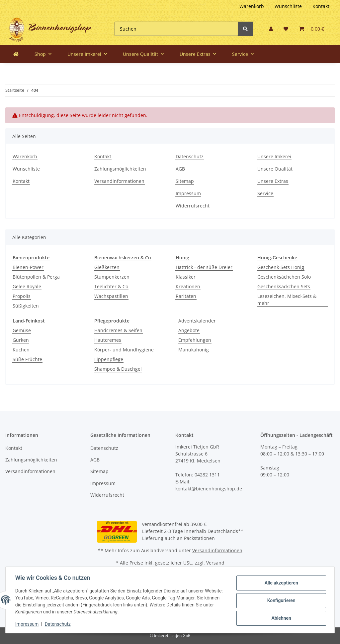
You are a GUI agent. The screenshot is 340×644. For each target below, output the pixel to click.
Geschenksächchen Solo (284, 277)
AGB (180, 169)
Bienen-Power (28, 267)
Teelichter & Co (111, 286)
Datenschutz (190, 156)
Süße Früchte (27, 359)
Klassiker (186, 277)
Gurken (21, 340)
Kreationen (188, 286)
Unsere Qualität (275, 169)
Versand (215, 563)
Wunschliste (288, 6)
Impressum (188, 193)
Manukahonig (194, 350)
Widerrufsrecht (193, 206)
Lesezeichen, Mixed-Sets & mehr (287, 300)
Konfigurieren (280, 600)
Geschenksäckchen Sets (284, 286)
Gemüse (22, 330)
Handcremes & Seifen (118, 330)
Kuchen (21, 350)
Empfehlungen (195, 340)
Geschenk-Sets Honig (281, 267)
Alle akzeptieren (280, 583)
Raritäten (186, 296)
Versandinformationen (119, 181)
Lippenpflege (109, 359)
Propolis (22, 296)
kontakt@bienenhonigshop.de (209, 489)
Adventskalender (197, 321)
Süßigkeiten (26, 306)
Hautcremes (108, 340)
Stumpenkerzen (112, 277)
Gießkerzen (107, 267)
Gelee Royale (27, 286)
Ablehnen (280, 618)
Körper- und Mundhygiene (124, 350)
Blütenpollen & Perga (36, 277)
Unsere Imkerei (274, 156)
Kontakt (321, 6)
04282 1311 (207, 475)
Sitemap (185, 181)
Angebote (189, 330)
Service (265, 193)
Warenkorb (252, 6)
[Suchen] (176, 29)
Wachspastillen (111, 296)
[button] (271, 29)
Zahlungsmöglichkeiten (120, 169)
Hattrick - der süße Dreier (204, 267)
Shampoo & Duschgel (118, 369)
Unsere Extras (273, 181)
